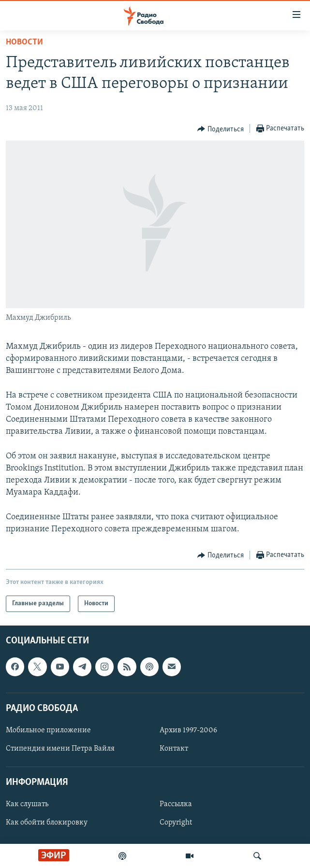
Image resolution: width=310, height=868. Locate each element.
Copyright (176, 823)
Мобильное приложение (48, 730)
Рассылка (176, 804)
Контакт (174, 749)
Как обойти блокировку (47, 823)
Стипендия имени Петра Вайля (60, 749)
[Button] (221, 129)
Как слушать (27, 804)
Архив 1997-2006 (188, 730)
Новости (24, 42)
